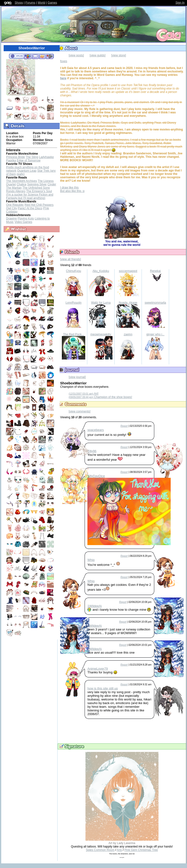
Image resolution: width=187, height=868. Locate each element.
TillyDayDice (96, 476)
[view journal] (77, 377)
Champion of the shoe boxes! (100, 397)
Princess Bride (15, 157)
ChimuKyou (74, 271)
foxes (64, 61)
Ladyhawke (46, 157)
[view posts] (76, 55)
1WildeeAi (95, 606)
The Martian (14, 188)
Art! (84, 394)
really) (21, 174)
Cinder (52, 184)
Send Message (35, 56)
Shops (19, 3)
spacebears (96, 430)
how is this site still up (103, 688)
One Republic (15, 205)
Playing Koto (26, 219)
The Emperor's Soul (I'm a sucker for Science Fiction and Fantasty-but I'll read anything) (30, 195)
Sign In (180, 3)
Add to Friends (28, 56)
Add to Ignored (50, 56)
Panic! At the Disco (30, 208)
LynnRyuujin (74, 303)
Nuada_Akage (128, 303)
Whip (91, 560)
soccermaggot (128, 271)
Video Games (23, 222)
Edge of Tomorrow (29, 160)
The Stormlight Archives (22, 181)
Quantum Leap (27, 171)
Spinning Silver (37, 184)
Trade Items (42, 56)
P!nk (46, 208)
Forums (30, 3)
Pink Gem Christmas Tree (141, 850)
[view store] (119, 55)
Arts (119, 850)
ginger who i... (155, 334)
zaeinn (128, 334)
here (63, 78)
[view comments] (79, 411)
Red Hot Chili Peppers (39, 205)
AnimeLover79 (98, 669)
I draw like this (69, 188)
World (42, 3)
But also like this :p (72, 191)
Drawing (11, 219)
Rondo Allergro (16, 191)
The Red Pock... (74, 334)
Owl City (12, 208)
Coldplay (12, 212)
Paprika (11, 160)
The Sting (32, 157)
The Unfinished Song (36, 188)
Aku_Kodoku (101, 271)
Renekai (155, 271)
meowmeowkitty (101, 334)
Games (52, 3)
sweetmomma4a (155, 303)
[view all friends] (70, 259)
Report (124, 426)
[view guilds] (98, 55)
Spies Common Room (100, 850)
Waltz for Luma (101, 303)
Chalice (21, 184)
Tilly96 (92, 451)
